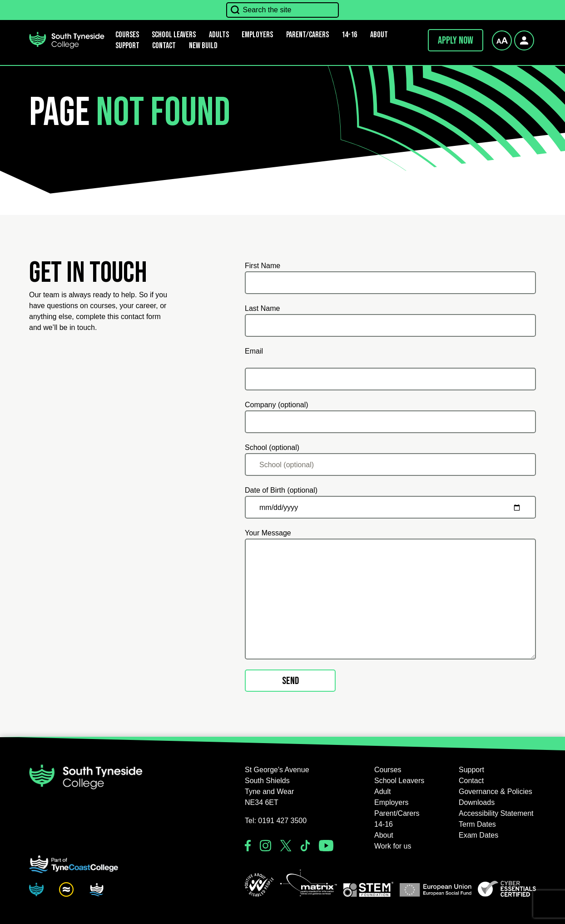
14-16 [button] (349, 35)
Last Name (262, 308)
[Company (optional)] (390, 422)
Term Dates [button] (477, 824)
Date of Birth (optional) (281, 490)
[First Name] (390, 283)
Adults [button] (219, 35)
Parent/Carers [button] (307, 35)
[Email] (390, 379)
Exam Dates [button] (478, 835)
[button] (259, 885)
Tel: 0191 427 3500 (276, 821)
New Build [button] (203, 46)
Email (254, 351)
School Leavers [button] (399, 781)
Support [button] (127, 46)
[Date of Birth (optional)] (390, 507)
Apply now (456, 40)
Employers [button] (257, 35)
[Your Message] (390, 599)
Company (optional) (277, 405)
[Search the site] (283, 10)
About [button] (379, 35)
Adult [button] (382, 792)
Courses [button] (388, 770)
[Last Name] (390, 325)
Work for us (393, 846)
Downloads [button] (477, 802)
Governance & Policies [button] (496, 792)
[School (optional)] (390, 464)
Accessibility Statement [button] (496, 813)
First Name (263, 266)
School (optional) (272, 447)
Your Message (268, 533)
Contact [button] (164, 46)
